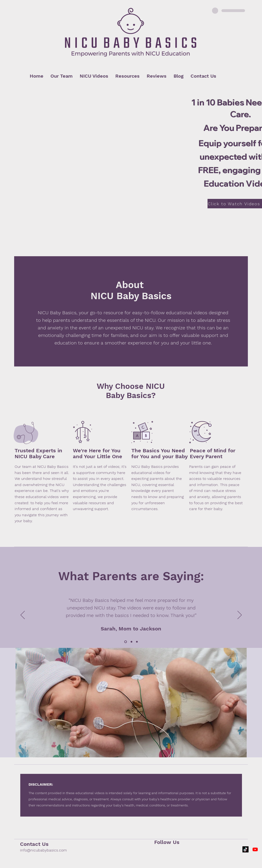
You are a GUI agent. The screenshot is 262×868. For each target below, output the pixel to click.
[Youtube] (255, 849)
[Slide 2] (131, 642)
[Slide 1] (126, 642)
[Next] (240, 615)
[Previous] (23, 615)
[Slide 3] (137, 642)
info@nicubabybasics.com (43, 850)
